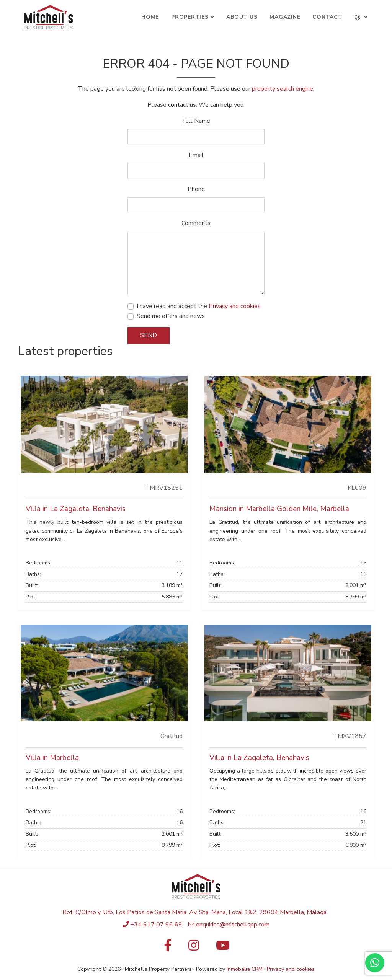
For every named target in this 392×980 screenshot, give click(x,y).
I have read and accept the (199, 306)
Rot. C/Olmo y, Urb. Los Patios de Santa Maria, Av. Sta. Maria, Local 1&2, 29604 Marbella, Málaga (194, 912)
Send (149, 335)
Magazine (285, 17)
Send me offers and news (171, 316)
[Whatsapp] (375, 963)
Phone (196, 189)
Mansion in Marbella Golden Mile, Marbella (279, 509)
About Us (242, 17)
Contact (327, 17)
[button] (362, 17)
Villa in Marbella (52, 758)
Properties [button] (190, 17)
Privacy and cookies (235, 306)
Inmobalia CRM (245, 969)
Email (196, 155)
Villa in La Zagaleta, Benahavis (76, 509)
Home (150, 17)
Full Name (196, 121)
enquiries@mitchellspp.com (233, 925)
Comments (196, 223)
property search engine (283, 89)
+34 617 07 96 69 (156, 925)
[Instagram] (194, 948)
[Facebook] (168, 948)
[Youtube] (223, 948)
